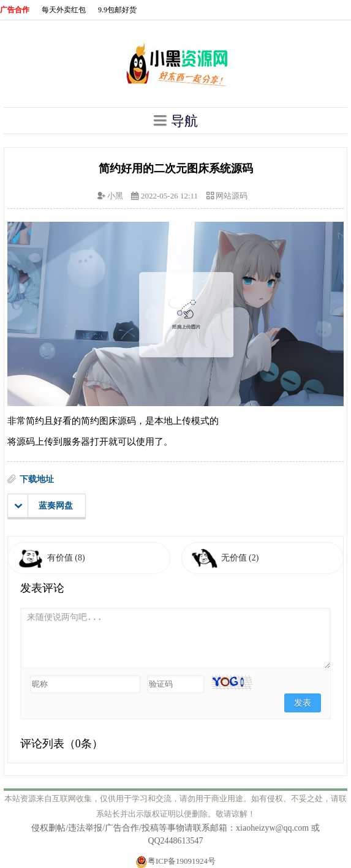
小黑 (115, 196)
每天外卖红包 (64, 10)
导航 (176, 121)
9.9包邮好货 (117, 10)
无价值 (240, 558)
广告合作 (15, 10)
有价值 (66, 558)
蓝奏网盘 (44, 506)
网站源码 (232, 196)
